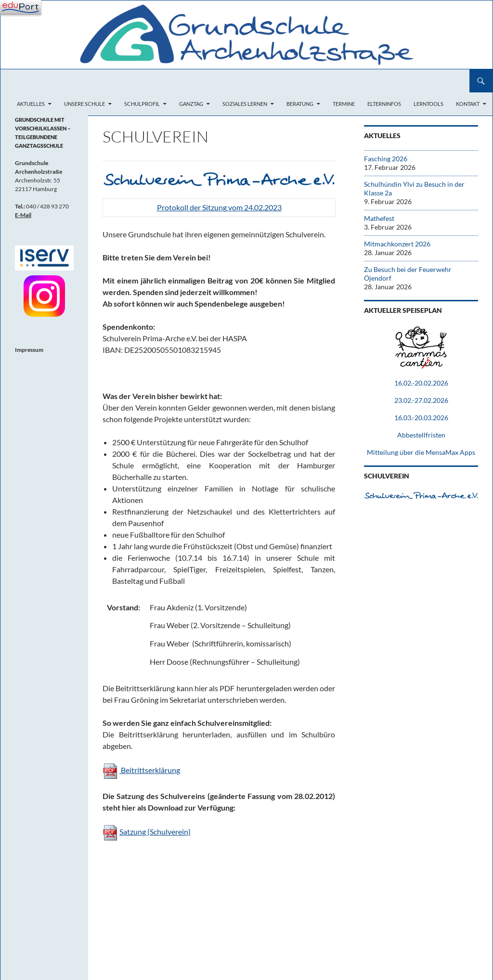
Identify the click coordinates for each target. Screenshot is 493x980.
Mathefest (379, 218)
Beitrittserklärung (150, 770)
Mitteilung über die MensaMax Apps (421, 452)
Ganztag (191, 104)
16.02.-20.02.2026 (421, 383)
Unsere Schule (84, 104)
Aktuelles (31, 104)
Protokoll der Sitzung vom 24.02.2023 (219, 207)
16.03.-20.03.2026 (421, 418)
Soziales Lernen (245, 104)
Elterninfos (384, 104)
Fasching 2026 (386, 159)
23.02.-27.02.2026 (421, 400)
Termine (344, 104)
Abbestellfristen (421, 435)
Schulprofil (142, 104)
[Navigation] (20, 7)
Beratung (300, 104)
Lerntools (428, 104)
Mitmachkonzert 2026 (397, 244)
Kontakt (468, 104)
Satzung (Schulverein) (155, 832)
